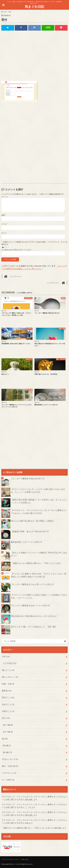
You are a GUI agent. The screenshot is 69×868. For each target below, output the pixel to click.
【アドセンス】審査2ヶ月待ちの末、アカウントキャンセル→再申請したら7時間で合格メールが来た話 (39, 575)
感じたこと (8, 670)
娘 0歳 (7, 752)
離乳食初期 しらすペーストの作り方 (27, 542)
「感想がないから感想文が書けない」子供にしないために (36, 563)
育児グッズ (8, 697)
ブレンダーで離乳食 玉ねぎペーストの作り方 (31, 605)
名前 (4, 215)
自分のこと (8, 704)
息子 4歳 (8, 732)
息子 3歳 (8, 725)
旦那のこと (8, 711)
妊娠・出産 (8, 684)
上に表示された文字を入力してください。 (17, 250)
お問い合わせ (25, 859)
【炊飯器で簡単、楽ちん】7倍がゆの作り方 (30, 531)
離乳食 (7, 691)
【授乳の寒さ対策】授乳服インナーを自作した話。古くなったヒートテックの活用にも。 (39, 501)
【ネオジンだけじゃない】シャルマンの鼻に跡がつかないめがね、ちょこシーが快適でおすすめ (38, 491)
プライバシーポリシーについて (11, 859)
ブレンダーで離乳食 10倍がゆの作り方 (28, 478)
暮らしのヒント (10, 677)
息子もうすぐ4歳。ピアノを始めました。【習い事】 (34, 627)
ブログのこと (9, 773)
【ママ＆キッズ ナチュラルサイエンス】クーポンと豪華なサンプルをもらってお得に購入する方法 (39, 512)
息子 (6, 718)
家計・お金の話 (10, 766)
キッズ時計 (8, 780)
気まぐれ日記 (34, 6)
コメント (5, 197)
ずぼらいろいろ (10, 759)
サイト (4, 233)
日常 (6, 656)
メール (4, 224)
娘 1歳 (7, 745)
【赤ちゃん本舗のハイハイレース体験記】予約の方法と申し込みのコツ (39, 554)
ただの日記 (10, 663)
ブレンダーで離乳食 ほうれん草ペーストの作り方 (32, 584)
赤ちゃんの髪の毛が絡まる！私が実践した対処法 (32, 521)
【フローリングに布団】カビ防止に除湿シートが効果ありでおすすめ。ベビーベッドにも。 (39, 596)
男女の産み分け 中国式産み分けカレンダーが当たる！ (34, 616)
